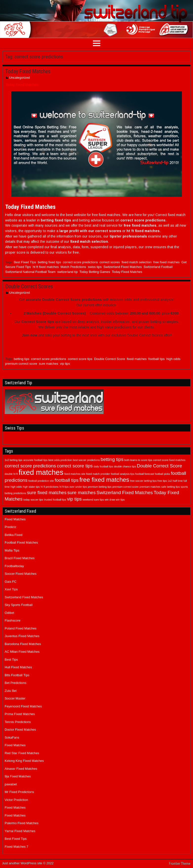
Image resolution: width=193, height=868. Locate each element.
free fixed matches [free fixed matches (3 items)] (104, 480)
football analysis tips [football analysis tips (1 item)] (122, 474)
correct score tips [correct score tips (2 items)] (75, 466)
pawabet (11, 784)
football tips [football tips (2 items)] (66, 480)
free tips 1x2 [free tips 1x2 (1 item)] (165, 481)
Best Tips (11, 660)
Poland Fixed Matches (21, 628)
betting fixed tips (49, 262)
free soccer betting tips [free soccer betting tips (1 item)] (143, 481)
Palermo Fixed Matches (22, 823)
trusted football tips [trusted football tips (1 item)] (55, 500)
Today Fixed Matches (28, 71)
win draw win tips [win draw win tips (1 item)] (115, 500)
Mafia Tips (12, 550)
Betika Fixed (14, 535)
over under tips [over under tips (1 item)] (78, 487)
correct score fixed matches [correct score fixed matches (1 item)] (169, 460)
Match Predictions (73, 267)
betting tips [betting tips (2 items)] (112, 459)
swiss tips (95, 267)
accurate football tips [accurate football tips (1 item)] (35, 460)
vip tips (65, 364)
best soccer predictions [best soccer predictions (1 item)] (86, 460)
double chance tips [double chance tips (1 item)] (125, 466)
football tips (157, 359)
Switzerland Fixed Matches (122, 267)
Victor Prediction (16, 800)
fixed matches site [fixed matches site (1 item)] (75, 474)
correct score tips (80, 359)
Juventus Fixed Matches (22, 636)
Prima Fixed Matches (20, 714)
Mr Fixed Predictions (19, 792)
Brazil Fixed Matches (20, 558)
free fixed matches (167, 262)
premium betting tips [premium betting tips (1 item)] (100, 487)
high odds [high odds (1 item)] (16, 487)
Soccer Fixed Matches (21, 574)
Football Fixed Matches (21, 542)
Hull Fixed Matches (18, 667)
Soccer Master (15, 698)
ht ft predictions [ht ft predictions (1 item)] (49, 487)
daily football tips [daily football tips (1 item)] (103, 466)
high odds (173, 359)
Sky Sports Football (19, 605)
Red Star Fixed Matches (22, 753)
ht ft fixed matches (46, 267)
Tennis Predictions (18, 722)
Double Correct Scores (29, 286)
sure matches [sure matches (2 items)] (82, 493)
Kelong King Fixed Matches (24, 761)
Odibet (9, 613)
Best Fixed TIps (25, 262)
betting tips (22, 359)
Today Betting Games (95, 272)
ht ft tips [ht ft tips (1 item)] (64, 487)
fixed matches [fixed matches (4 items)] (41, 472)
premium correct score (21, 364)
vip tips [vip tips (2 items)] (74, 499)
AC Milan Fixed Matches (22, 652)
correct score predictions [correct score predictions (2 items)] (30, 466)
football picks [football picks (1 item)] (162, 474)
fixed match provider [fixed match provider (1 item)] (98, 474)
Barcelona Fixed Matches (23, 644)
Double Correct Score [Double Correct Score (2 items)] (160, 466)
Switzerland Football (158, 267)
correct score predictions (80, 262)
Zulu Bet (11, 691)
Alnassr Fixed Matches (21, 769)
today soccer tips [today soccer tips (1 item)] (33, 500)
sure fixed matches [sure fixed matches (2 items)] (47, 493)
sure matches (49, 364)
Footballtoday (14, 566)
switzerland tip (67, 272)
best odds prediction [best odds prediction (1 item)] (60, 460)
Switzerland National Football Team (30, 272)
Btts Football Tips (17, 675)
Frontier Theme (180, 864)
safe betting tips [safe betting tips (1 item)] (171, 487)
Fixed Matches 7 (16, 847)
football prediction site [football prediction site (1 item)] (41, 481)
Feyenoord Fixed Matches (23, 706)
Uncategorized (20, 78)
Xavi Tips (11, 589)
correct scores (110, 262)
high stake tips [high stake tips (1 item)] (31, 487)
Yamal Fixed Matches (20, 831)
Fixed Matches (15, 519)
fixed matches (137, 359)
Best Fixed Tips (16, 839)
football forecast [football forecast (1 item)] (144, 474)
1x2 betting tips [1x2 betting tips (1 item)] (14, 460)
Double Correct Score (110, 359)
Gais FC (11, 582)
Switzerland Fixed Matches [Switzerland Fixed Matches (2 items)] (125, 493)
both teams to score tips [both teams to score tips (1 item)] (138, 460)
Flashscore (13, 620)
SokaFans (12, 737)
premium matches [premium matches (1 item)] (150, 487)
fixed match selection (137, 262)
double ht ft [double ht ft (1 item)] (11, 474)
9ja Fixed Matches (18, 776)
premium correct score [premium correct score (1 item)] (126, 487)
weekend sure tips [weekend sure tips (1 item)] (93, 500)
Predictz (11, 527)
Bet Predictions (15, 683)
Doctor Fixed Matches (20, 730)
